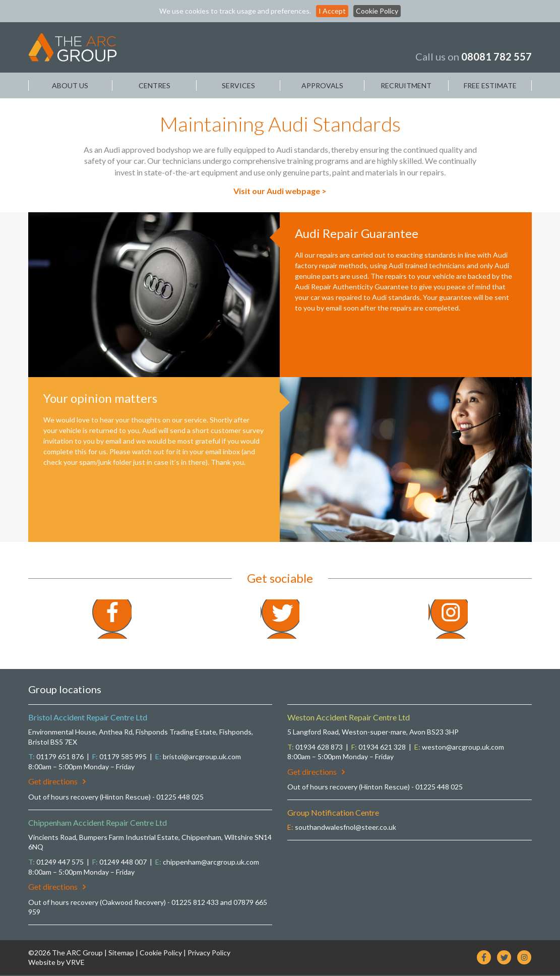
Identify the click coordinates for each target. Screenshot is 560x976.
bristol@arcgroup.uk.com (202, 757)
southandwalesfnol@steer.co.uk (346, 828)
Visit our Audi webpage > (280, 191)
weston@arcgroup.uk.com (463, 748)
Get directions (57, 783)
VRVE (75, 964)
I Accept (332, 11)
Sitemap (121, 954)
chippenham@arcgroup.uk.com (211, 863)
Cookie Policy (377, 11)
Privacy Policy (209, 954)
